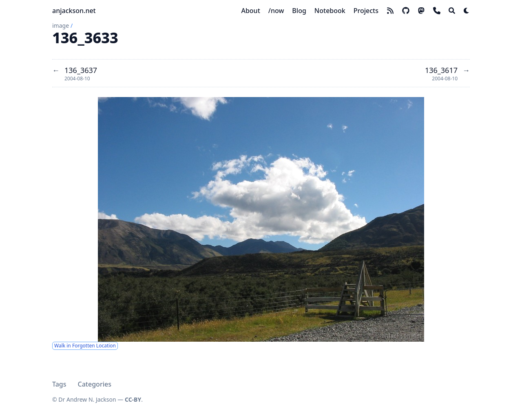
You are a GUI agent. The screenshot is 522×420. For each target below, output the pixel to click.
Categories (95, 384)
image (61, 25)
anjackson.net (74, 11)
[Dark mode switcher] (467, 11)
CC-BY (133, 399)
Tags (59, 384)
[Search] (452, 11)
